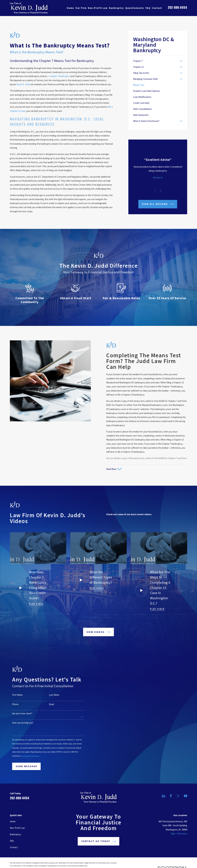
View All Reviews (158, 204)
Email (47, 704)
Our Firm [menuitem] (81, 8)
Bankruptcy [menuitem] (116, 8)
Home (13, 821)
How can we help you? (18, 723)
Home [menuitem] (70, 8)
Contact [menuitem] (157, 8)
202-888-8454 (177, 7)
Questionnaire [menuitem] (135, 8)
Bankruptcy (15, 834)
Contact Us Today (99, 841)
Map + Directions (179, 834)
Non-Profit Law (17, 828)
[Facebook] (171, 796)
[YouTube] (186, 796)
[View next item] (161, 191)
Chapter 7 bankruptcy (60, 76)
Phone (11, 704)
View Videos (98, 632)
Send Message (22, 766)
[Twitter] (178, 796)
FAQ (12, 841)
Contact (14, 847)
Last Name (50, 695)
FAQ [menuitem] (148, 8)
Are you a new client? (18, 714)
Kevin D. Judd (23, 84)
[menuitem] (156, 61)
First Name (13, 695)
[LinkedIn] (164, 796)
